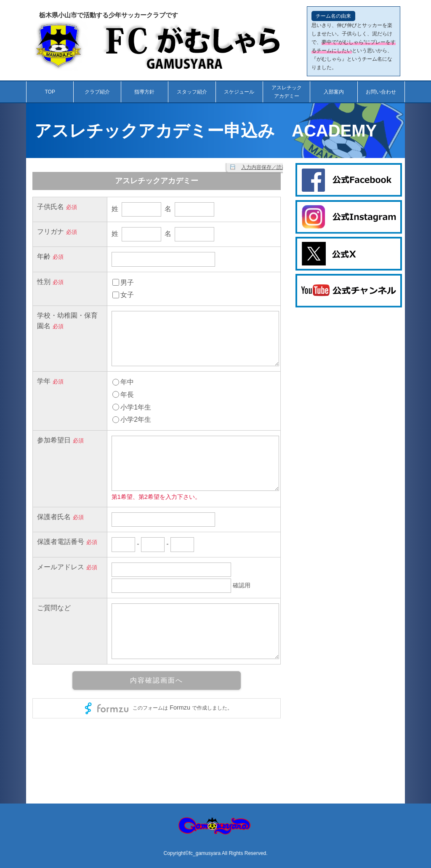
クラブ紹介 (97, 92)
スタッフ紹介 (192, 92)
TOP (50, 92)
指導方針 (144, 92)
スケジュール (239, 92)
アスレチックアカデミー (287, 92)
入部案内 (334, 92)
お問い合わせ (381, 92)
